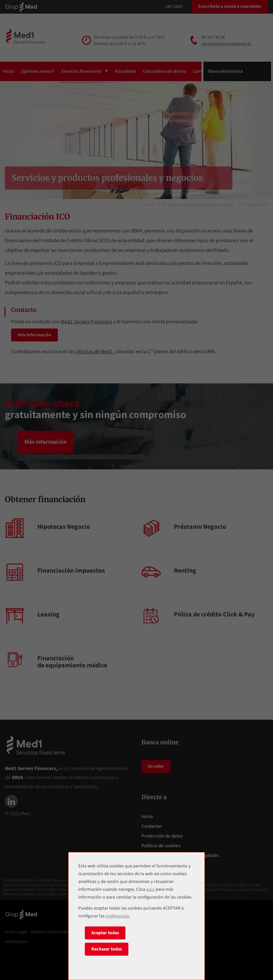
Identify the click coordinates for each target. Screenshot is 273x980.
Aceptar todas (105, 933)
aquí (150, 889)
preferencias (117, 916)
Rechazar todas (107, 949)
